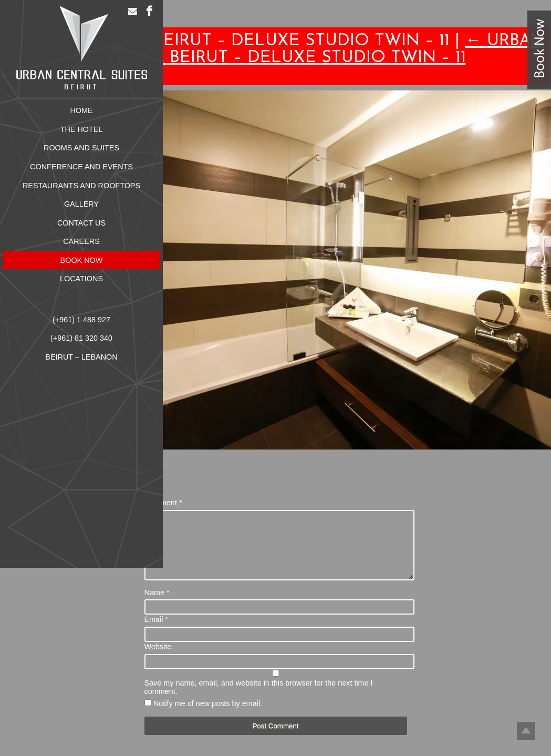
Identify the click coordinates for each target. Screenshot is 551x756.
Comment (163, 503)
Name (157, 605)
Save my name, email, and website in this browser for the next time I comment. (259, 700)
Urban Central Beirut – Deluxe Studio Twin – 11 (315, 49)
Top (526, 731)
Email (157, 632)
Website (158, 659)
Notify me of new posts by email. (208, 716)
